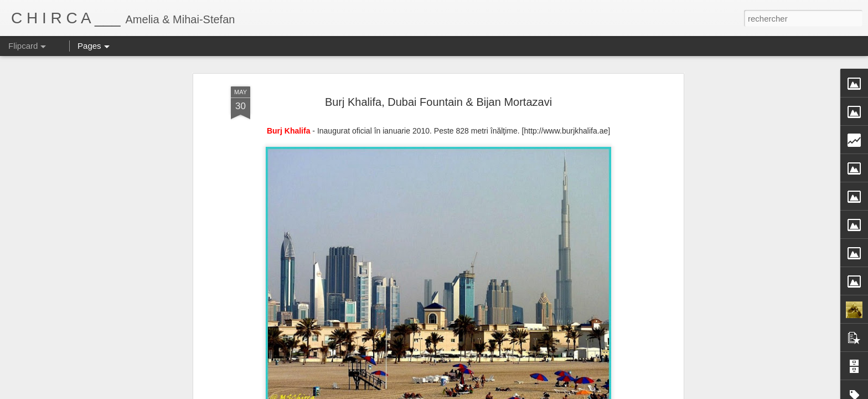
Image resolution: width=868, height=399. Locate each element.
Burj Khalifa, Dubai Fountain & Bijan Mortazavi (438, 102)
